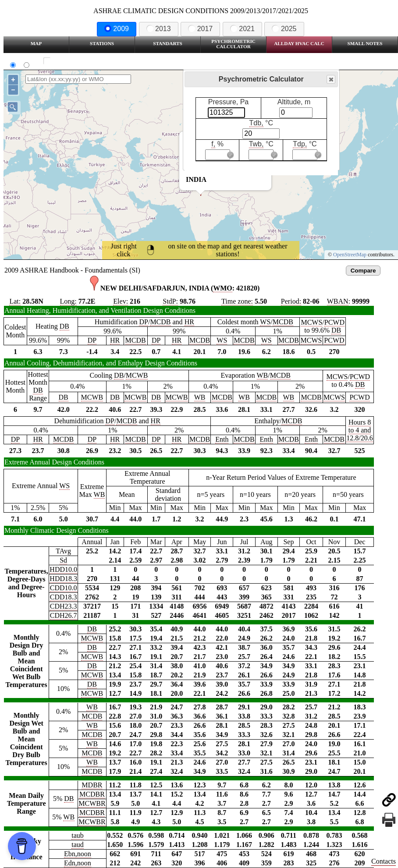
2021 (242, 29)
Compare (363, 271)
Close (330, 80)
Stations (102, 43)
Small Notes (365, 43)
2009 (117, 29)
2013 (159, 29)
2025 (284, 29)
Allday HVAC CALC (299, 43)
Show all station (73, 61)
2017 (200, 29)
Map (36, 43)
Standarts (168, 43)
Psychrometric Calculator (233, 44)
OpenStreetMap (350, 255)
